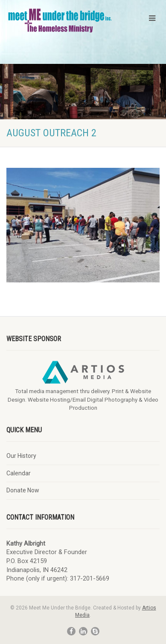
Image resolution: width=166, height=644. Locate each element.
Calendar (19, 473)
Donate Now (23, 490)
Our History (21, 456)
